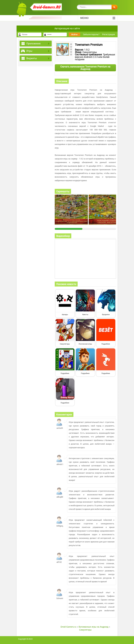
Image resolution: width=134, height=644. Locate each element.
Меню (98, 18)
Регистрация (109, 34)
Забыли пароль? (91, 34)
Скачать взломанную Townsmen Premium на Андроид (85, 68)
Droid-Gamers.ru (68, 627)
